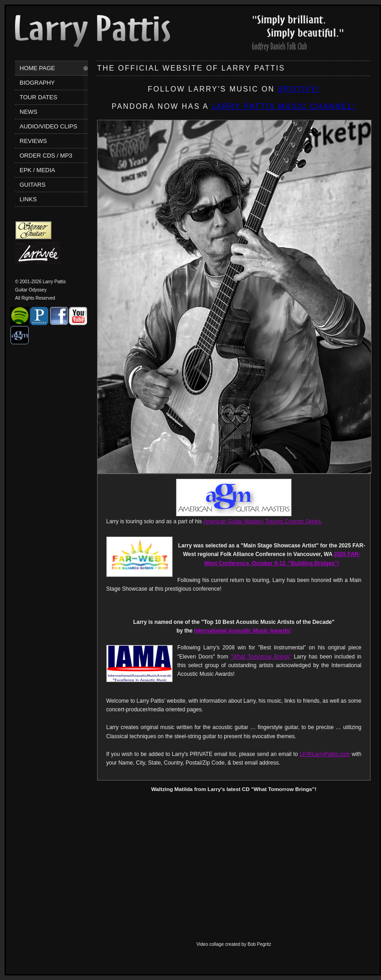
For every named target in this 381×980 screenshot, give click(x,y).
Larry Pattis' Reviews (298, 33)
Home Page (37, 68)
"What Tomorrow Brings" (261, 657)
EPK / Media (37, 170)
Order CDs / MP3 (46, 156)
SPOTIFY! (299, 89)
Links (28, 199)
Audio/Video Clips (48, 126)
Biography (37, 83)
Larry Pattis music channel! (284, 106)
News (28, 112)
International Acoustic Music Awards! (243, 631)
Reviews (33, 141)
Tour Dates (39, 97)
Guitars (33, 185)
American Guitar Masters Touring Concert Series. (263, 521)
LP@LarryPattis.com (325, 754)
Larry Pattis (93, 31)
